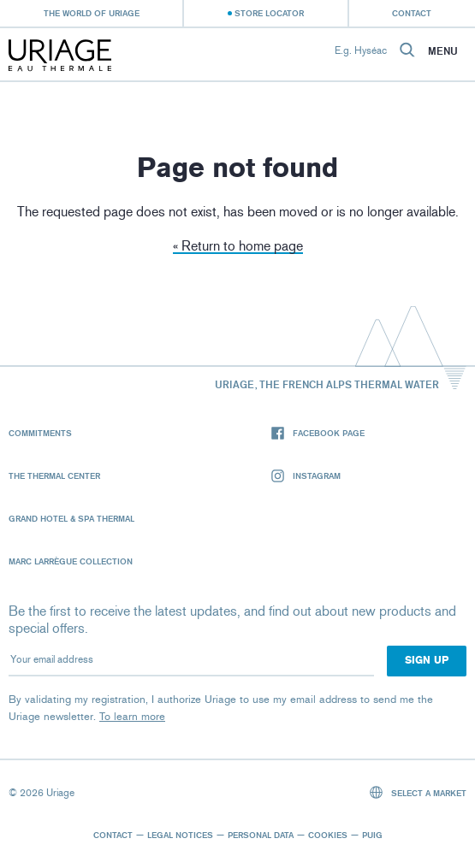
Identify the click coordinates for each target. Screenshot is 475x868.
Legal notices (180, 835)
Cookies (328, 835)
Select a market (419, 792)
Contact (412, 13)
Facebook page (318, 433)
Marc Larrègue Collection (71, 561)
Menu (443, 51)
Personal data (261, 835)
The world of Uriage (92, 13)
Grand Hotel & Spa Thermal (71, 518)
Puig (372, 835)
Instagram (306, 476)
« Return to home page (238, 246)
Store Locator (269, 13)
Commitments (40, 433)
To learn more (132, 716)
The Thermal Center (54, 475)
